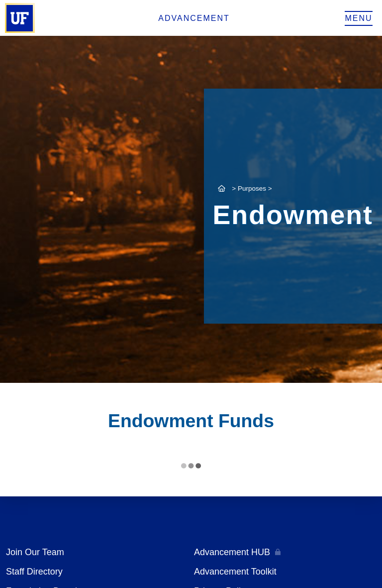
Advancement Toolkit (235, 572)
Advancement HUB (232, 552)
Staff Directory (34, 572)
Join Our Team (35, 552)
